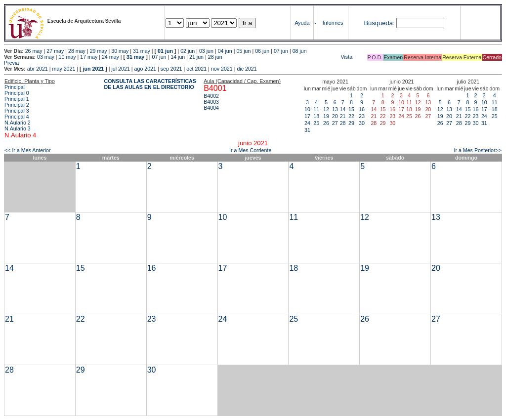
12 (326, 109)
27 (335, 123)
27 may (55, 51)
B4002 (211, 96)
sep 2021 (171, 69)
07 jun (281, 51)
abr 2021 (38, 69)
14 (343, 109)
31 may (142, 51)
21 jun (196, 57)
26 (326, 123)
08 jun (300, 51)
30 (362, 123)
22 (351, 116)
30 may (120, 51)
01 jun (165, 51)
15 (351, 109)
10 (307, 109)
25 (316, 123)
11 (316, 109)
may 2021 (64, 69)
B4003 (211, 102)
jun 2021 (94, 69)
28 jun (215, 57)
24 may (110, 57)
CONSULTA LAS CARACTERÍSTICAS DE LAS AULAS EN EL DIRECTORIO (150, 84)
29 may (99, 51)
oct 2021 (196, 69)
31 (307, 130)
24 (307, 123)
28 (343, 123)
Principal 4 (17, 117)
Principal (15, 87)
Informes (333, 23)
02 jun (188, 51)
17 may (89, 57)
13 (335, 109)
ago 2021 (145, 69)
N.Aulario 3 (18, 128)
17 (307, 116)
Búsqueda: (379, 23)
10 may (67, 57)
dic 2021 (247, 69)
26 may (34, 51)
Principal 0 (17, 93)
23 (362, 116)
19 (326, 116)
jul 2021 (121, 69)
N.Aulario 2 (18, 123)
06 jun (262, 51)
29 (351, 123)
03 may (46, 57)
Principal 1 (17, 99)
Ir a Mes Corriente (250, 150)
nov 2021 (222, 69)
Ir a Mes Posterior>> (478, 150)
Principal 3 (17, 111)
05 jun (243, 51)
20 (335, 116)
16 (362, 109)
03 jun (206, 51)
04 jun (225, 51)
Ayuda (302, 23)
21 (343, 116)
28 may (77, 51)
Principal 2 (17, 105)
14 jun (178, 57)
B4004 (211, 108)
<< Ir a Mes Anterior (28, 150)
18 (316, 116)
